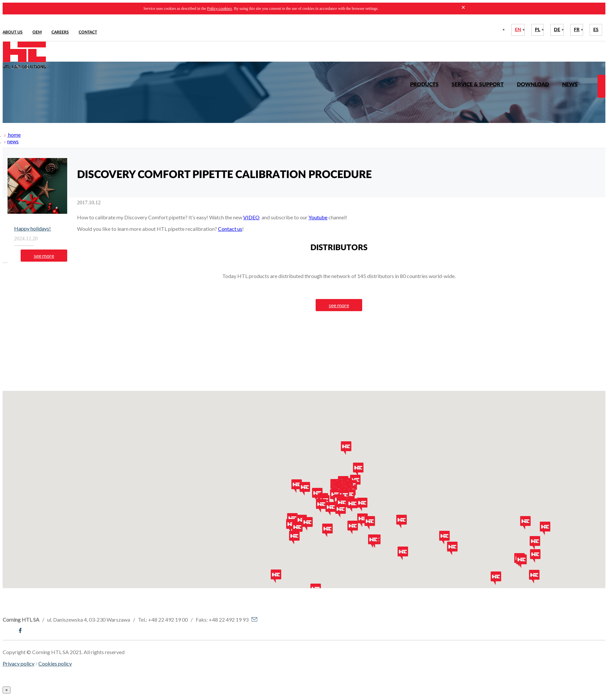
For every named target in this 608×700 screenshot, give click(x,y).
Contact (88, 32)
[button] (291, 526)
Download (533, 85)
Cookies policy (55, 663)
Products (424, 85)
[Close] (7, 690)
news (13, 141)
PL (538, 30)
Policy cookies (220, 8)
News (570, 85)
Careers (60, 32)
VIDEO (251, 217)
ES (596, 30)
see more (44, 256)
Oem (37, 32)
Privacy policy (19, 663)
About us (13, 32)
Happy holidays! (32, 228)
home (14, 135)
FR (577, 30)
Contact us (230, 229)
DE (557, 30)
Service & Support (478, 85)
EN (518, 30)
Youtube (318, 217)
